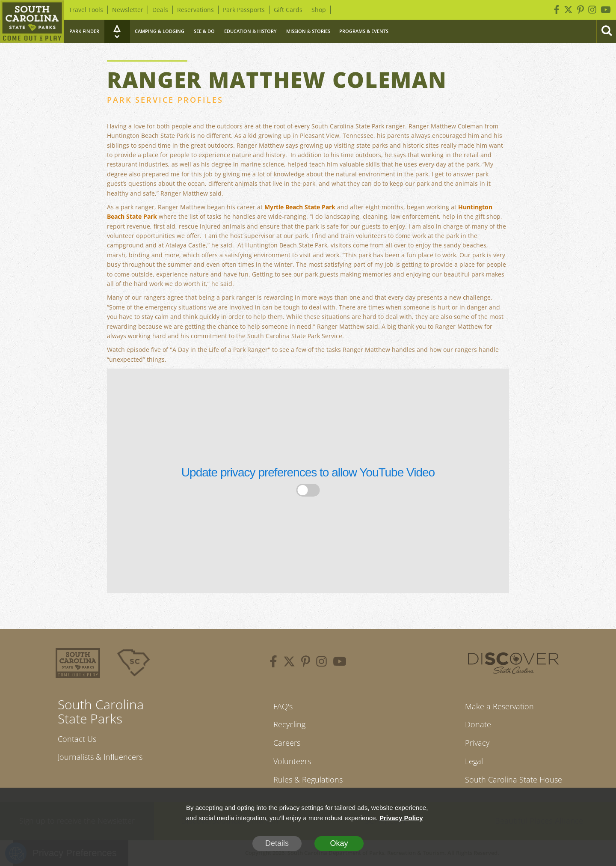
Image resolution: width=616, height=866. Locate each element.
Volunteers (292, 761)
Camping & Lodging (160, 31)
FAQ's (283, 706)
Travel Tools (86, 10)
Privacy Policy (401, 818)
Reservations (195, 10)
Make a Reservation (499, 706)
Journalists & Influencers (100, 757)
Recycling (289, 724)
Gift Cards (288, 10)
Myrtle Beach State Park (300, 207)
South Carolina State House (514, 780)
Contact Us (77, 739)
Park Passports (244, 10)
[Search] (606, 31)
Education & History (250, 31)
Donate (478, 724)
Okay (339, 843)
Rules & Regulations (308, 780)
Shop (319, 10)
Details (277, 843)
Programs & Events (364, 31)
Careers (287, 743)
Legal (474, 761)
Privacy (477, 743)
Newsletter (128, 10)
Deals (160, 10)
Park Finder (84, 31)
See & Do (204, 31)
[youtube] (340, 663)
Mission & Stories (308, 31)
